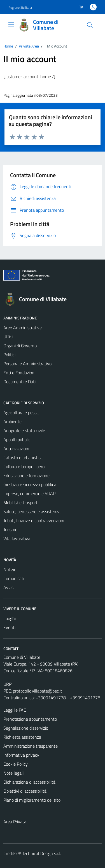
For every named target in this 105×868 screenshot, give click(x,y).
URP (7, 684)
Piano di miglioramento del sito (32, 800)
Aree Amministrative (23, 328)
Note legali (13, 773)
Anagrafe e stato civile (24, 430)
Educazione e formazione (26, 475)
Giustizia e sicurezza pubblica (30, 484)
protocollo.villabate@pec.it (38, 691)
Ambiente (12, 421)
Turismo (10, 529)
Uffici (8, 337)
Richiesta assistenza (22, 737)
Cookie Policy (16, 764)
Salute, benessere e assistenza (32, 511)
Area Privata (15, 822)
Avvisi (9, 587)
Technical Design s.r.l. (41, 853)
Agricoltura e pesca (21, 412)
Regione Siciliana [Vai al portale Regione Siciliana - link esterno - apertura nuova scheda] (20, 7)
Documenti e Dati (19, 382)
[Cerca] (90, 25)
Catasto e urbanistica (23, 457)
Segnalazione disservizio (26, 728)
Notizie (10, 569)
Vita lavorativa (17, 538)
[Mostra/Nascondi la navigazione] (11, 24)
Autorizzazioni (16, 448)
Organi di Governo (20, 346)
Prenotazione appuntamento (30, 719)
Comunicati (14, 578)
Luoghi (10, 618)
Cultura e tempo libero (24, 466)
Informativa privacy (21, 755)
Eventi (9, 627)
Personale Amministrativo (27, 364)
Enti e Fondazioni (19, 373)
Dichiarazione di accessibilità (29, 782)
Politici (9, 355)
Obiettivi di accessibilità (25, 791)
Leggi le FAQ (15, 710)
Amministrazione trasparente (31, 746)
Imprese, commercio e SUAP (29, 493)
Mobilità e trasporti (21, 502)
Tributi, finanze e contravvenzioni (34, 520)
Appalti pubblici (17, 439)
